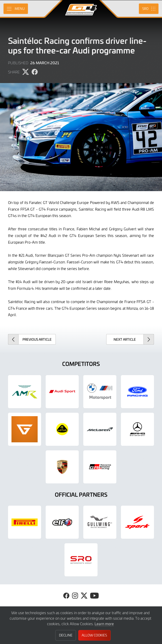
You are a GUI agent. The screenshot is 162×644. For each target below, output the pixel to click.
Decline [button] (66, 635)
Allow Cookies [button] (94, 635)
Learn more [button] (104, 624)
